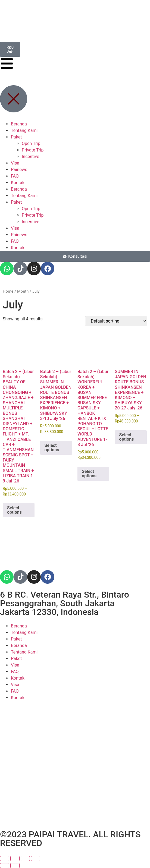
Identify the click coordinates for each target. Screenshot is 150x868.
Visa (15, 665)
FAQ (15, 672)
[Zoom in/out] (5, 858)
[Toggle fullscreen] (15, 858)
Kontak (18, 678)
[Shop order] (116, 321)
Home (8, 291)
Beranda (19, 626)
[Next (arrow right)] (15, 866)
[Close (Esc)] (36, 858)
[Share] (25, 858)
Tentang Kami (24, 632)
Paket (16, 639)
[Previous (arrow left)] (5, 866)
